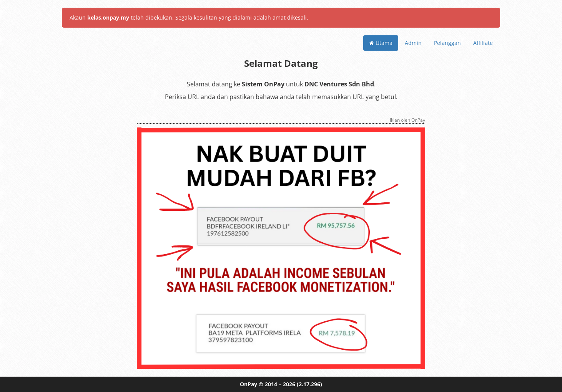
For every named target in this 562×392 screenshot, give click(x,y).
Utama (381, 43)
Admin (413, 43)
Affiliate (483, 43)
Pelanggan (447, 43)
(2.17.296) (309, 384)
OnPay (249, 384)
